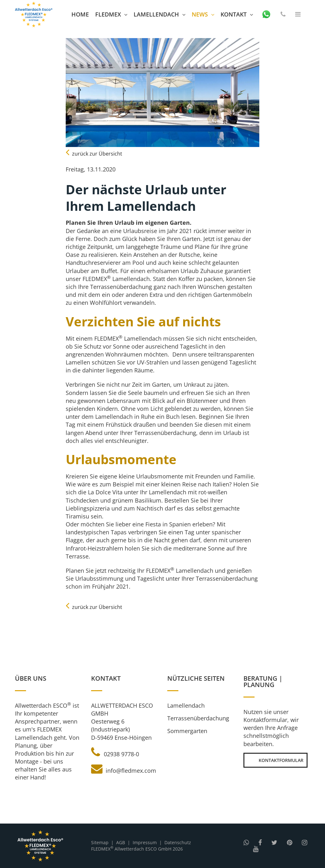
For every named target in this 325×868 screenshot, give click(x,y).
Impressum (145, 842)
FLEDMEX (108, 14)
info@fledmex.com (124, 771)
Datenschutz (178, 842)
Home (80, 14)
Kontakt (234, 14)
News (200, 14)
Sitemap (100, 842)
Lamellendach (156, 14)
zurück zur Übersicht (94, 154)
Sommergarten (187, 731)
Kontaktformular (275, 760)
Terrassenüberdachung (198, 718)
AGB (121, 842)
